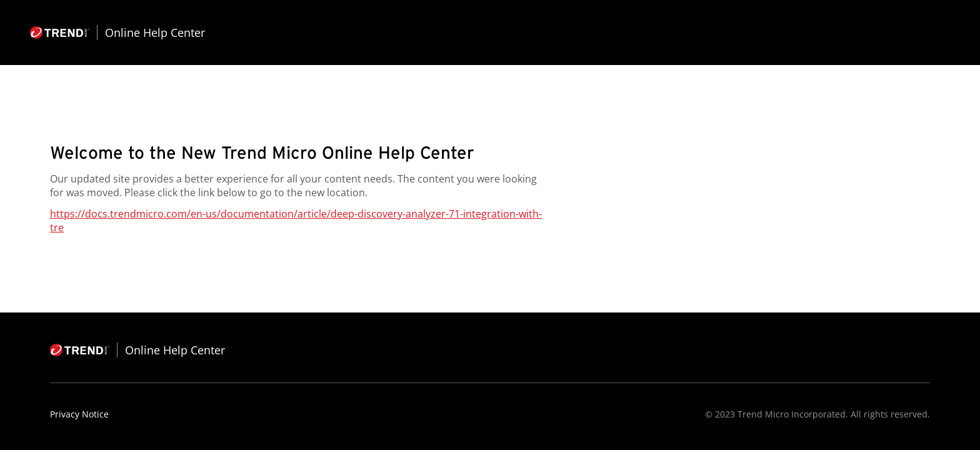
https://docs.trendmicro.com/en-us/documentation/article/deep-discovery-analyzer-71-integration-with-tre (296, 221)
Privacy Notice (79, 414)
